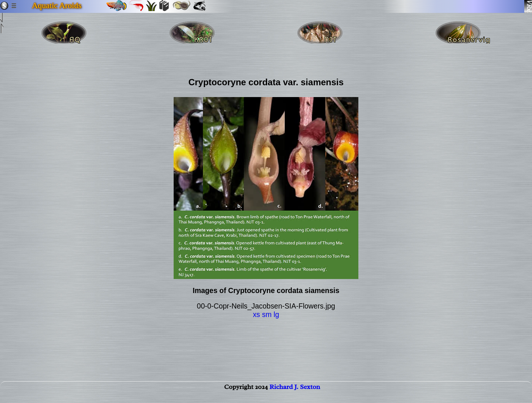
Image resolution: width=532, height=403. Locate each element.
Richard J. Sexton (295, 394)
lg (276, 314)
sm (267, 314)
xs (256, 314)
